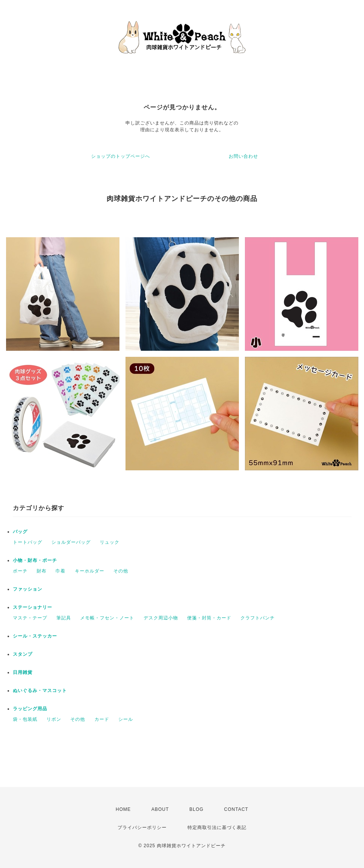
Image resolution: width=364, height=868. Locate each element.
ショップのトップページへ (121, 156)
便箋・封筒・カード (209, 618)
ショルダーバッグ (71, 542)
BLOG (196, 809)
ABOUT (160, 809)
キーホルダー (90, 571)
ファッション (28, 589)
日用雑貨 (23, 672)
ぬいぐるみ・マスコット (40, 691)
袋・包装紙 (25, 719)
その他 (121, 571)
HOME (123, 809)
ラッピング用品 (30, 709)
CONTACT (236, 809)
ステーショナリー (33, 607)
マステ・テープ (30, 618)
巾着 (60, 571)
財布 (42, 571)
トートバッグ (28, 542)
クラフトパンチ (258, 618)
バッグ (20, 532)
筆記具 (64, 618)
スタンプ (23, 654)
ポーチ (20, 571)
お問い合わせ (243, 156)
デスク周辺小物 (161, 618)
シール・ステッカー (35, 636)
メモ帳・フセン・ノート (107, 618)
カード (102, 719)
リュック (110, 542)
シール (126, 719)
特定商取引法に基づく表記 (217, 828)
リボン (54, 719)
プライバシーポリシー (142, 828)
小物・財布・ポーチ (35, 560)
